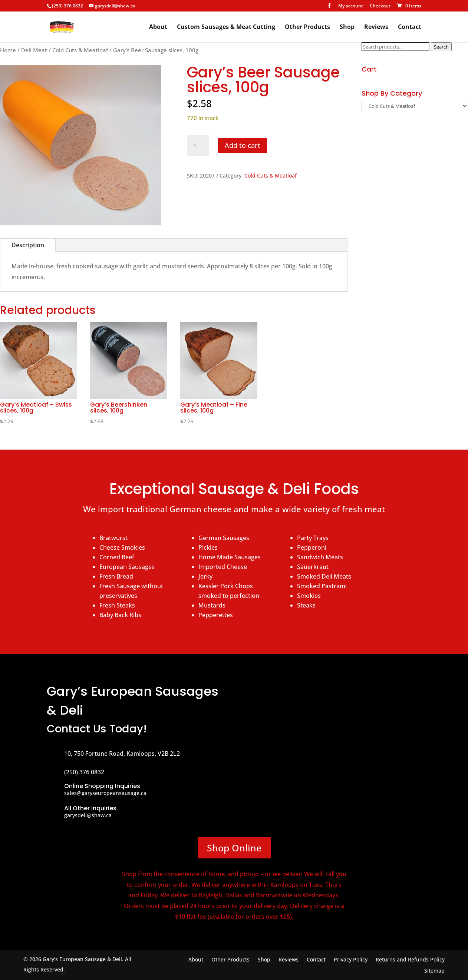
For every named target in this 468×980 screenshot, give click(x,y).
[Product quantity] (198, 146)
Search (441, 47)
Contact (410, 27)
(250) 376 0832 (67, 6)
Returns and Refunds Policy (410, 960)
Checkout (380, 6)
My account (351, 6)
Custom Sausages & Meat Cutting (226, 27)
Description (28, 245)
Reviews (376, 27)
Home (8, 50)
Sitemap (434, 971)
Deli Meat (34, 50)
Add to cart (243, 145)
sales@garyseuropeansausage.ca (105, 793)
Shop (347, 27)
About (158, 27)
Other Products (307, 27)
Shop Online (234, 848)
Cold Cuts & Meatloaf (80, 50)
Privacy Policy (351, 960)
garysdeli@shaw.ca (88, 815)
